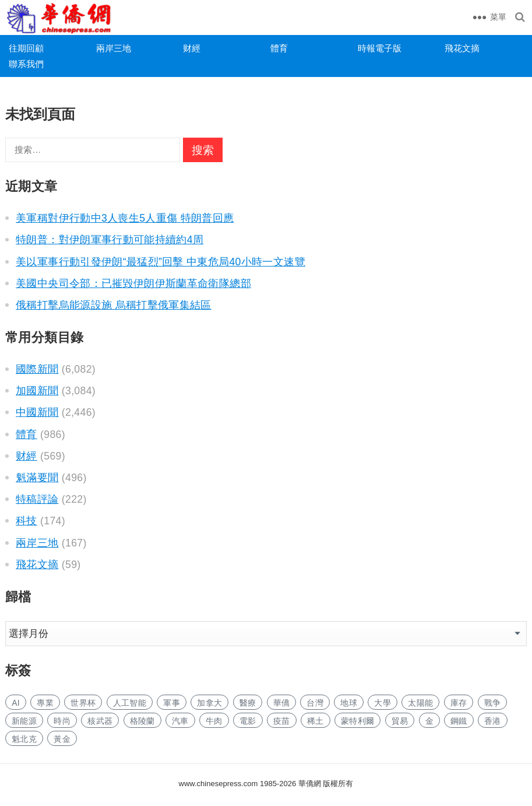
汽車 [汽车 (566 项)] (180, 721)
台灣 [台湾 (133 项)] (315, 703)
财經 (192, 48)
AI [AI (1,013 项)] (16, 703)
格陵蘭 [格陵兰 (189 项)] (142, 721)
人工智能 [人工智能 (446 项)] (130, 703)
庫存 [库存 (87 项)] (459, 703)
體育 (279, 48)
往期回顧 (26, 48)
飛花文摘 (462, 48)
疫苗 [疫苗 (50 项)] (282, 721)
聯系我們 (26, 64)
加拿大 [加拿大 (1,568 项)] (209, 703)
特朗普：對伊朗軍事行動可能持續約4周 (110, 240)
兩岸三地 (114, 48)
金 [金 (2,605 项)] (429, 721)
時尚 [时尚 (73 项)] (62, 721)
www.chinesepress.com (219, 784)
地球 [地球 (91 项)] (349, 703)
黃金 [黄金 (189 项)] (62, 739)
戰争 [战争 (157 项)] (493, 703)
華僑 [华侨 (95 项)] (282, 703)
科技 (27, 521)
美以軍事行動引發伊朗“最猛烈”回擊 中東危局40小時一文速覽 (161, 262)
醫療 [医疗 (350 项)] (248, 703)
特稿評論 (37, 499)
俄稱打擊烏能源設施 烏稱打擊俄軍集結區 (114, 305)
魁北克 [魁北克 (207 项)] (24, 739)
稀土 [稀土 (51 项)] (316, 721)
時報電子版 (380, 48)
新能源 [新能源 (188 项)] (24, 721)
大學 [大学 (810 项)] (383, 703)
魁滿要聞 (37, 478)
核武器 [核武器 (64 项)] (100, 721)
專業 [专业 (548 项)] (45, 703)
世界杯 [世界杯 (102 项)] (83, 703)
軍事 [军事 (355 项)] (172, 703)
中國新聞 (37, 412)
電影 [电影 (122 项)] (248, 721)
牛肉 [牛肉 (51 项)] (214, 721)
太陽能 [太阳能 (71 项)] (420, 703)
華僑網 (309, 784)
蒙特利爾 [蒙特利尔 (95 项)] (357, 721)
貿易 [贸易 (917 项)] (400, 721)
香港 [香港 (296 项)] (493, 721)
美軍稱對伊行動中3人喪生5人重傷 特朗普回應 (125, 218)
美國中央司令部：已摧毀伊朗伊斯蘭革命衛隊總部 (133, 283)
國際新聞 (37, 369)
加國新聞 (37, 391)
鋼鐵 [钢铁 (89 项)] (459, 721)
